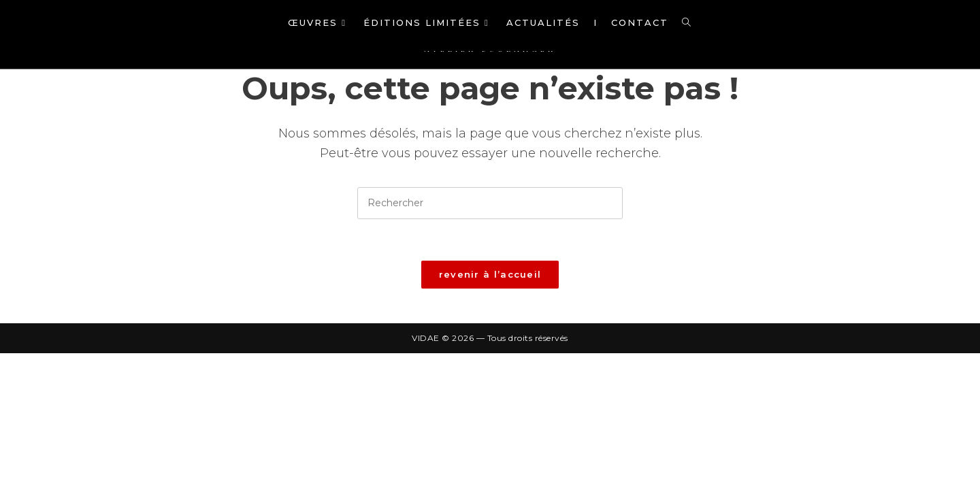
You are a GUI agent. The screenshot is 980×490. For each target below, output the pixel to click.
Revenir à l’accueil (490, 274)
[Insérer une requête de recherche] (490, 203)
